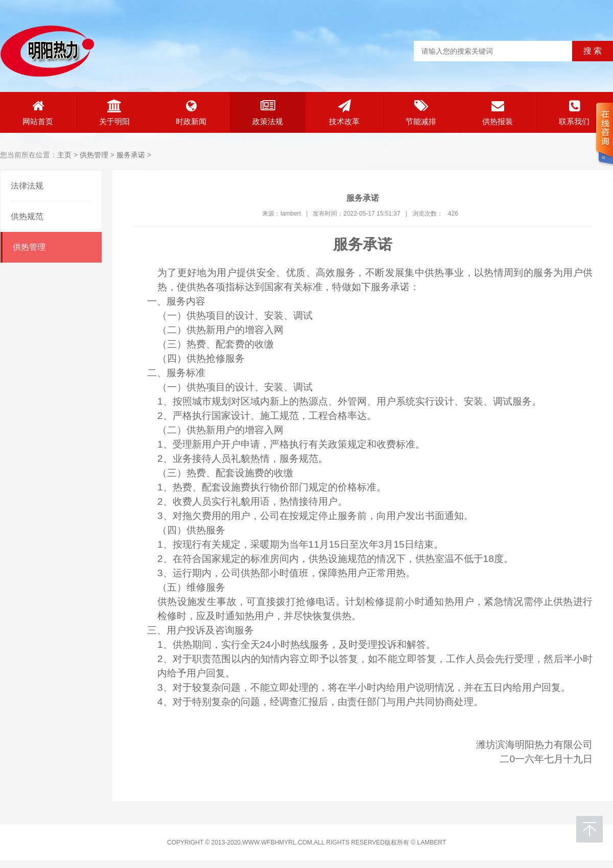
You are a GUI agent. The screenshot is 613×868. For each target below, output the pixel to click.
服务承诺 (131, 155)
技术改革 (344, 113)
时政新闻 (191, 113)
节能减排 (421, 113)
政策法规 (268, 113)
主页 (64, 155)
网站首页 (38, 113)
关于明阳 (114, 113)
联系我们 (574, 113)
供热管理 (94, 155)
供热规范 (27, 216)
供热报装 (498, 113)
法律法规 (27, 186)
